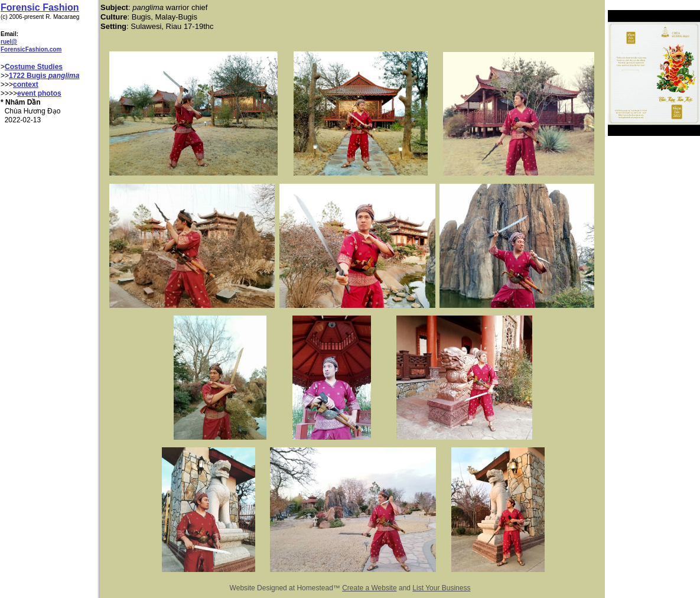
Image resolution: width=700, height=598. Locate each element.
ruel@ (9, 42)
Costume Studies (34, 67)
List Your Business (441, 588)
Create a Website (369, 588)
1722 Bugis (29, 76)
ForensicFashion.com (31, 49)
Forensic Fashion (40, 7)
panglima (64, 76)
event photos (39, 93)
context (26, 84)
